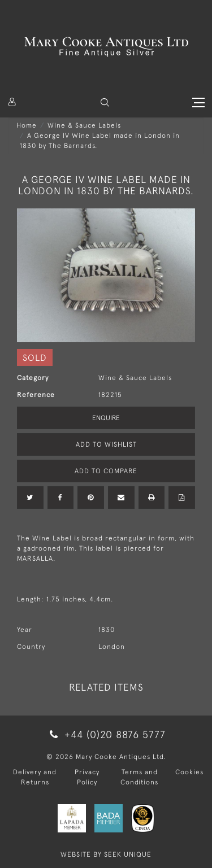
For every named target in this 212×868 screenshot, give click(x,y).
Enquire (106, 418)
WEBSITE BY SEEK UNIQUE (106, 854)
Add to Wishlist (106, 444)
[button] (105, 102)
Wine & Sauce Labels (84, 125)
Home (27, 125)
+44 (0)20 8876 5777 (106, 734)
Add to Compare (106, 471)
